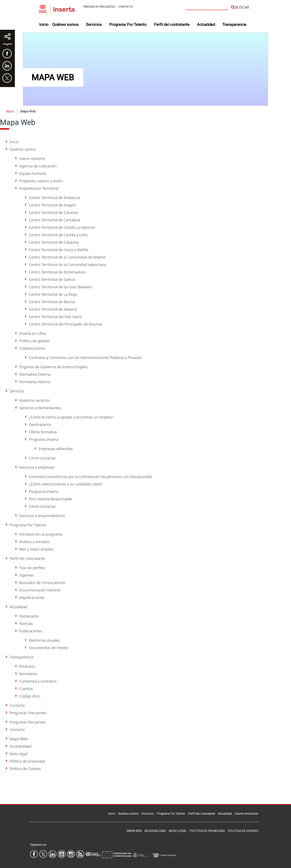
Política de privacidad (27, 761)
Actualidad (207, 25)
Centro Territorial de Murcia (52, 302)
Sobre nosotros (32, 159)
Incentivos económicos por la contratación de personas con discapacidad (90, 477)
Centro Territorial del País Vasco (55, 317)
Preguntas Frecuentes (28, 713)
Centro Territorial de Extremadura (57, 272)
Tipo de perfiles (32, 568)
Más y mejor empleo (36, 549)
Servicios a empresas (37, 467)
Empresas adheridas (56, 449)
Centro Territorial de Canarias (54, 212)
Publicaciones (31, 631)
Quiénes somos (66, 25)
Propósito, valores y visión (41, 181)
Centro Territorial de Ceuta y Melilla (58, 250)
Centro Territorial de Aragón (52, 205)
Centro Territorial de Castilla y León (58, 235)
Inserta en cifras (33, 333)
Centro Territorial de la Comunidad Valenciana (67, 265)
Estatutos (27, 666)
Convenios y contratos (38, 681)
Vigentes (27, 575)
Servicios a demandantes (40, 408)
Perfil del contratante (173, 25)
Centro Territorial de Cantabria (54, 220)
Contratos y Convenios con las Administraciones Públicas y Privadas (85, 358)
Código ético (30, 696)
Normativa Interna (35, 382)
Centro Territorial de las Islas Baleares (61, 287)
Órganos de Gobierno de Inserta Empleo (54, 367)
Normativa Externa (35, 374)
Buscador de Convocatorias (42, 583)
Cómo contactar (42, 458)
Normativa (28, 674)
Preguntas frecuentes (99, 7)
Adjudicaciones (32, 597)
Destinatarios (40, 425)
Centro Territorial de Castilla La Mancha (62, 227)
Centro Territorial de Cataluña (54, 242)
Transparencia (235, 25)
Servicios (95, 25)
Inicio (44, 25)
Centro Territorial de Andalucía (54, 198)
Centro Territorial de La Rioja (53, 294)
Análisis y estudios (35, 542)
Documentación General (40, 590)
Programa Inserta (44, 439)
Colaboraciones (32, 348)
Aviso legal (19, 754)
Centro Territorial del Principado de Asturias (66, 324)
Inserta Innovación (246, 814)
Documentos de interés (49, 648)
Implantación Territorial (39, 188)
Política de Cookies (25, 769)
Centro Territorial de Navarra (53, 309)
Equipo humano (33, 173)
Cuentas (26, 689)
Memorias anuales (44, 640)
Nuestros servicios (35, 400)
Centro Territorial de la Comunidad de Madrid (67, 257)
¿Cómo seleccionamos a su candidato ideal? (66, 484)
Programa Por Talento (129, 25)
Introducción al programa (41, 534)
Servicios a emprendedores (42, 516)
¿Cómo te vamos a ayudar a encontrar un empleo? (71, 417)
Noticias (26, 624)
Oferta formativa (43, 432)
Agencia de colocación (38, 166)
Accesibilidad (21, 746)
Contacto (126, 7)
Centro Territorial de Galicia (52, 279)
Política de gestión (35, 341)
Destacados (29, 616)
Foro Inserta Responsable (50, 499)
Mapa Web (19, 739)
